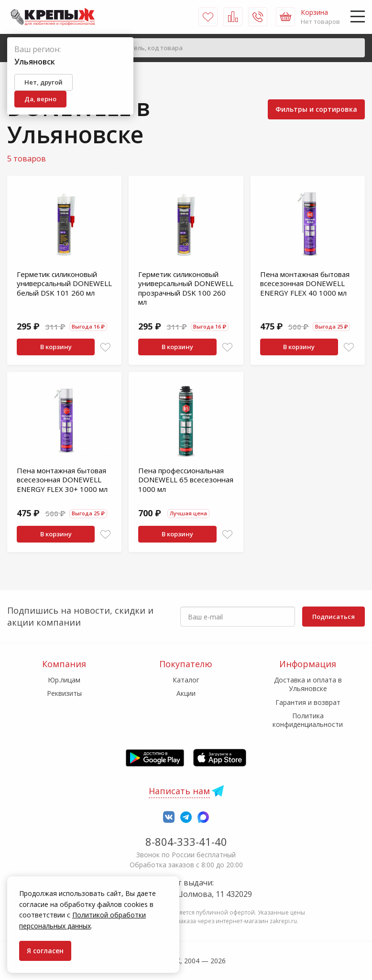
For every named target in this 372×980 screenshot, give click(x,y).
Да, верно (40, 99)
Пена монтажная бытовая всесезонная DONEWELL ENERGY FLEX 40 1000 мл (305, 283)
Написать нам (179, 791)
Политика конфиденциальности (308, 720)
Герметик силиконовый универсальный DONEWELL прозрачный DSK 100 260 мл (186, 288)
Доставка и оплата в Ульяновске (308, 684)
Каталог (186, 680)
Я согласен (45, 951)
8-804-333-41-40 (186, 842)
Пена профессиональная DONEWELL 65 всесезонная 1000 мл (186, 480)
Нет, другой (44, 82)
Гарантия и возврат (308, 702)
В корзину (56, 347)
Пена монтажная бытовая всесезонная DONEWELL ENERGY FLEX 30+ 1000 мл (62, 480)
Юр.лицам (64, 680)
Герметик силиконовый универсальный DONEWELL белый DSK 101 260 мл (64, 283)
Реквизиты (64, 693)
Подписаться (334, 617)
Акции (186, 693)
